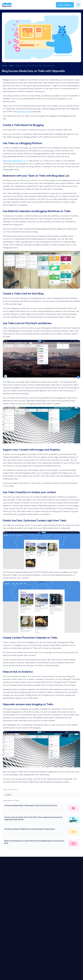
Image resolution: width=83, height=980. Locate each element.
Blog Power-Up (23, 111)
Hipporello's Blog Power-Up (14, 161)
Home (4, 65)
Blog (11, 65)
